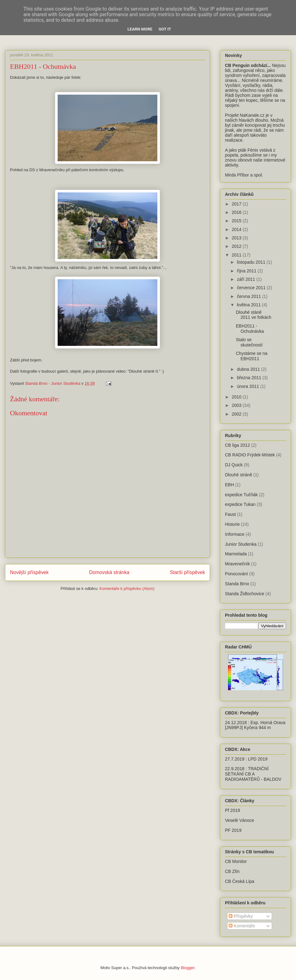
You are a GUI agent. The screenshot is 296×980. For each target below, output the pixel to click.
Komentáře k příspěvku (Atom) (127, 589)
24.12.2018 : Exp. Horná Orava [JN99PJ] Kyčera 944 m (255, 725)
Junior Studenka (241, 544)
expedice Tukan (240, 504)
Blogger (188, 968)
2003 (237, 405)
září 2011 (246, 279)
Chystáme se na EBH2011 (252, 356)
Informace (235, 534)
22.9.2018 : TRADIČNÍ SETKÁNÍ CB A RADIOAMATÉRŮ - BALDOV (253, 774)
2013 (237, 238)
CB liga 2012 (237, 445)
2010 (237, 397)
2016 (237, 212)
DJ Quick (234, 465)
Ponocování (236, 574)
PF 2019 (233, 830)
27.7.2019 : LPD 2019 (246, 759)
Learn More (140, 29)
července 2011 (252, 288)
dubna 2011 (249, 369)
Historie (232, 524)
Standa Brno (237, 584)
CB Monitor (236, 861)
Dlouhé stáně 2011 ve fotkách (254, 315)
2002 (237, 414)
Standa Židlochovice (245, 594)
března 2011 (250, 378)
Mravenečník (237, 564)
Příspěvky (241, 916)
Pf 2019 (232, 810)
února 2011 (248, 386)
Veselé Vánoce (239, 820)
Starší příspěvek (187, 572)
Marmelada (236, 554)
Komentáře (242, 926)
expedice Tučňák (241, 495)
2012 (237, 246)
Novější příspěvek (29, 572)
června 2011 (249, 296)
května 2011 (249, 305)
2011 (237, 255)
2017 (237, 204)
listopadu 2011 (252, 262)
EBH (229, 485)
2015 (237, 221)
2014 (237, 229)
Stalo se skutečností (249, 342)
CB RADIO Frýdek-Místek (250, 455)
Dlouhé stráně (239, 475)
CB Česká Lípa (240, 881)
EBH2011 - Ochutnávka (250, 329)
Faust (230, 514)
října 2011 (247, 271)
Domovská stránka (109, 572)
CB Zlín (232, 871)
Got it (165, 29)
